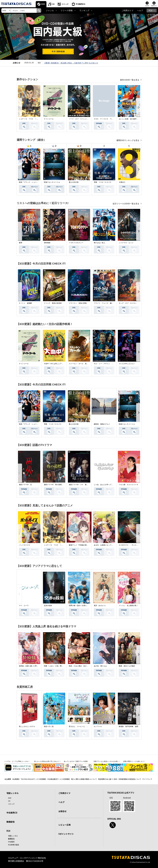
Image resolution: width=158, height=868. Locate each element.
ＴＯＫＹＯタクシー (76, 243)
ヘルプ (140, 11)
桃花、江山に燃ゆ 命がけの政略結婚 (83, 666)
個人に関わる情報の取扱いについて (84, 779)
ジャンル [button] (50, 11)
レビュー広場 (65, 825)
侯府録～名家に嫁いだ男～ (29, 666)
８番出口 (122, 182)
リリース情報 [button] (67, 11)
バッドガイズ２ (25, 545)
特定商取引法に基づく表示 (108, 779)
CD (53, 4)
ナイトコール (49, 119)
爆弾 (21, 243)
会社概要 (8, 779)
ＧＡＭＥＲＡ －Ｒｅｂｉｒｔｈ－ (132, 545)
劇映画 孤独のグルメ (102, 424)
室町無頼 (47, 243)
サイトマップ (147, 779)
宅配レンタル (13, 836)
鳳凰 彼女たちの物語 (127, 666)
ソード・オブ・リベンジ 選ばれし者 (83, 119)
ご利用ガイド (128, 11)
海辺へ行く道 (49, 726)
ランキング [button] (84, 11)
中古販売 (11, 842)
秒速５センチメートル (52, 182)
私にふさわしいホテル (27, 726)
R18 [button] (151, 11)
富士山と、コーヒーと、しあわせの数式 (83, 726)
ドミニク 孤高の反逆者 (53, 303)
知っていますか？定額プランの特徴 (76, 761)
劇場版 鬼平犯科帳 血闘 (128, 726)
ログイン (154, 6)
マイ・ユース (24, 606)
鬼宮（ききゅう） (100, 606)
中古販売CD (80, 4)
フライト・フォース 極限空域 (105, 303)
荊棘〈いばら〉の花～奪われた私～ (57, 666)
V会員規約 (16, 779)
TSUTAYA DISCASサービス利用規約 (33, 779)
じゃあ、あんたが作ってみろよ (105, 485)
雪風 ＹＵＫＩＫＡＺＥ (103, 182)
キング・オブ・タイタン (128, 303)
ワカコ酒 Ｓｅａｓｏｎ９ (128, 485)
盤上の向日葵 (74, 182)
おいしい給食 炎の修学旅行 (129, 119)
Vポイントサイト (66, 834)
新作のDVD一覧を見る (130, 80)
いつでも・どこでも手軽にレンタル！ (17, 761)
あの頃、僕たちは (100, 666)
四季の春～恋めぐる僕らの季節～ (81, 606)
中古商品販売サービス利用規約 (59, 779)
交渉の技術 (48, 606)
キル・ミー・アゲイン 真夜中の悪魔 (108, 364)
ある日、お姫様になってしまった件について (110, 545)
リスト (147, 6)
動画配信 (11, 822)
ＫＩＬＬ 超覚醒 (25, 303)
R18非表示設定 (14, 845)
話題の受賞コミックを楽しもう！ (134, 761)
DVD (43, 4)
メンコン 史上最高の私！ (128, 606)
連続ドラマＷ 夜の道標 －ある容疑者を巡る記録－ (63, 485)
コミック (65, 4)
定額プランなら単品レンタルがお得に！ (107, 761)
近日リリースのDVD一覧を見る (126, 204)
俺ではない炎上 (99, 243)
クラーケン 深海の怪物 (78, 303)
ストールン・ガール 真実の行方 (81, 364)
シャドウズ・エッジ (126, 243)
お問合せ (63, 811)
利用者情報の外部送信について (130, 779)
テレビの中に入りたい (127, 364)
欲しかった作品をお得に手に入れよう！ (48, 761)
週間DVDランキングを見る (128, 140)
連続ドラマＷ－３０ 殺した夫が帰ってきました (87, 485)
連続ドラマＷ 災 (25, 485)
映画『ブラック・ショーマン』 (30, 182)
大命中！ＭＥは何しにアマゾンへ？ (57, 364)
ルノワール (98, 726)
